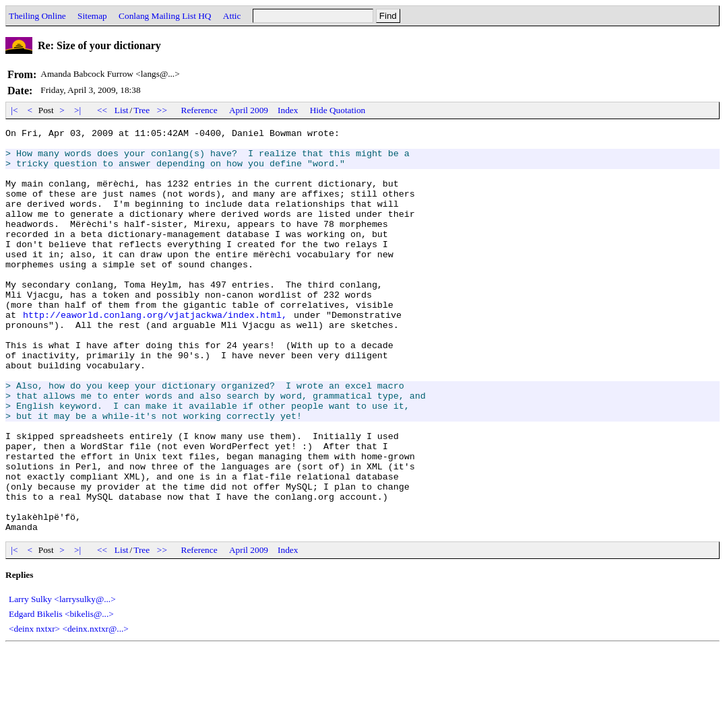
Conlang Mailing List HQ (165, 16)
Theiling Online (37, 16)
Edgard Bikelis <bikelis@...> (61, 695)
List (122, 110)
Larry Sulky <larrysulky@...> (62, 680)
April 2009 (249, 110)
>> (162, 110)
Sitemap (92, 16)
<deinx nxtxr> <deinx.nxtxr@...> (69, 709)
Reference (199, 110)
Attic (232, 16)
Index (288, 110)
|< (14, 110)
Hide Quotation (338, 110)
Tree (141, 110)
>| (78, 110)
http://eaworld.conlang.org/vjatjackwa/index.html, (155, 353)
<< (102, 110)
